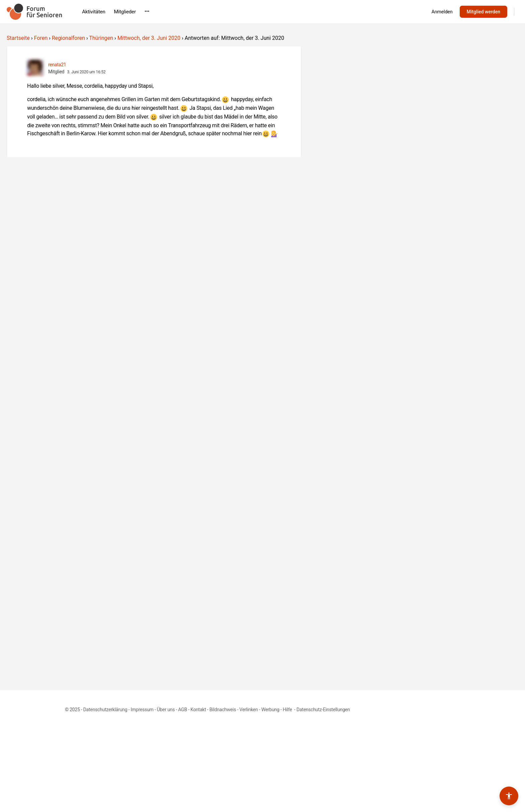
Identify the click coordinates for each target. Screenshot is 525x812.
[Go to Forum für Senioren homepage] (34, 11)
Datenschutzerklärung (105, 710)
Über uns (166, 710)
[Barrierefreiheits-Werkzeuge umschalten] (509, 796)
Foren (41, 38)
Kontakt (198, 710)
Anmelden (442, 12)
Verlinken (249, 710)
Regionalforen (68, 38)
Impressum (142, 710)
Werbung (270, 710)
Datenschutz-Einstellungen (323, 710)
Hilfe (288, 710)
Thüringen (101, 38)
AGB (183, 710)
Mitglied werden (483, 12)
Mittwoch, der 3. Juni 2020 (149, 38)
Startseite (18, 38)
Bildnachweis (223, 710)
